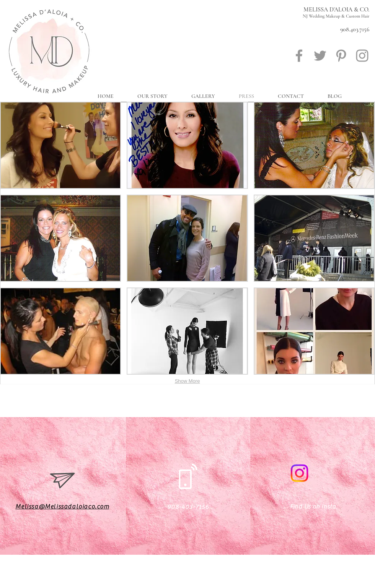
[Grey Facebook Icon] (299, 56)
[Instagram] (299, 473)
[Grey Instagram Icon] (362, 56)
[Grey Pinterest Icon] (341, 56)
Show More (187, 381)
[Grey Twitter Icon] (320, 56)
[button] (60, 145)
